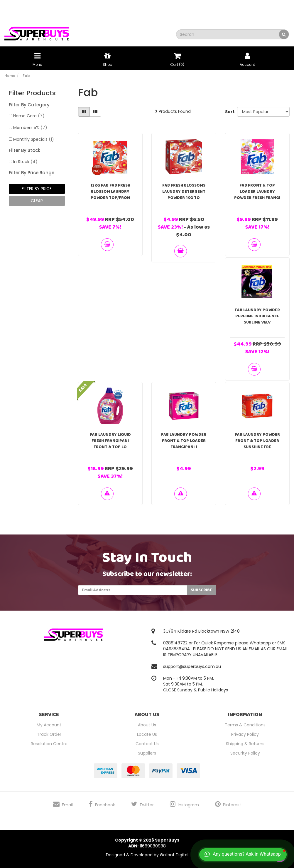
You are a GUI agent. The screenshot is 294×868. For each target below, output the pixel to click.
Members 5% (30, 128)
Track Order (49, 734)
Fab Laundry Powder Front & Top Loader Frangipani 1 (184, 441)
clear (37, 201)
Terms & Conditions (245, 725)
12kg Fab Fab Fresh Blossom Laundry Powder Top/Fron (110, 192)
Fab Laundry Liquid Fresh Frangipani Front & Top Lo (110, 441)
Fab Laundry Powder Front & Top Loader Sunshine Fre (257, 441)
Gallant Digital (174, 855)
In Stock (25, 162)
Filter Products (32, 93)
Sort (229, 112)
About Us (147, 725)
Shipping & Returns (245, 744)
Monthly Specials (34, 139)
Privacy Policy (245, 734)
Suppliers (147, 753)
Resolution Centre (49, 744)
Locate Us (147, 734)
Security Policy (245, 753)
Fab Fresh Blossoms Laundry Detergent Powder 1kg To (184, 192)
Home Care (29, 116)
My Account (49, 725)
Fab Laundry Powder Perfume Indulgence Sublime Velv (257, 316)
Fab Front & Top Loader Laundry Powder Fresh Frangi (257, 192)
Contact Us (147, 744)
